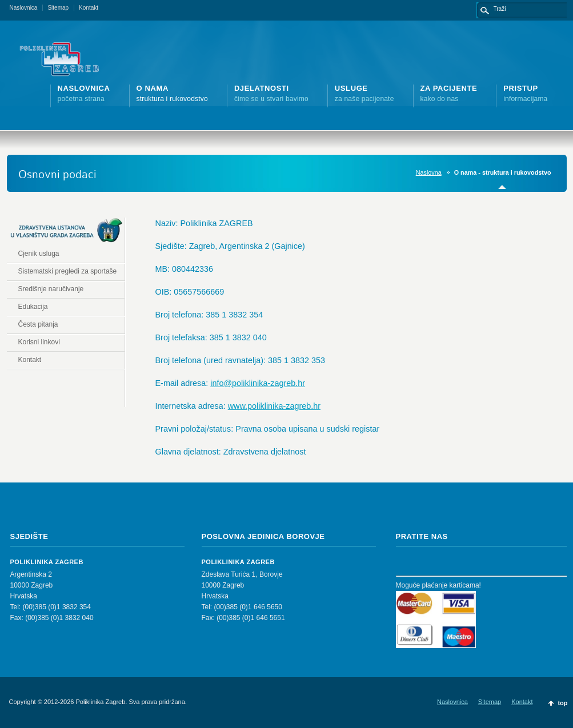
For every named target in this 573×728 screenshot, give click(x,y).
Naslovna (429, 172)
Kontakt (89, 8)
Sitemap (58, 8)
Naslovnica (24, 8)
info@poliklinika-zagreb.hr (258, 383)
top (562, 703)
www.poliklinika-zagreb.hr (274, 406)
